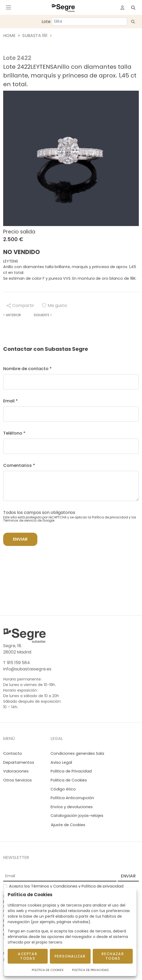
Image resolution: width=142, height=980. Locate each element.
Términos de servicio (20, 520)
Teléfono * (14, 433)
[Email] (60, 876)
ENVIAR (128, 876)
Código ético (63, 789)
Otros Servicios (17, 780)
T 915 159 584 (17, 663)
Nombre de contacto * (27, 369)
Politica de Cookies (69, 780)
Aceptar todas (28, 956)
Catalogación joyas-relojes (77, 816)
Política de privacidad (110, 517)
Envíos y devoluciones (72, 807)
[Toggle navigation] (8, 7)
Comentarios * (19, 465)
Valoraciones (16, 771)
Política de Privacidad (90, 970)
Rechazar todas (113, 956)
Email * (10, 401)
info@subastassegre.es (27, 669)
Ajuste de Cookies (68, 825)
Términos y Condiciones (54, 886)
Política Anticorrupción (72, 798)
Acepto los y (66, 886)
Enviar (20, 539)
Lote (46, 22)
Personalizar (70, 956)
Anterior (12, 315)
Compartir (20, 305)
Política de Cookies (48, 970)
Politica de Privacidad (71, 771)
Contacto (13, 753)
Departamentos (19, 762)
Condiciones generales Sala (77, 753)
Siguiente (43, 315)
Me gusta (54, 305)
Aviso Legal (61, 762)
